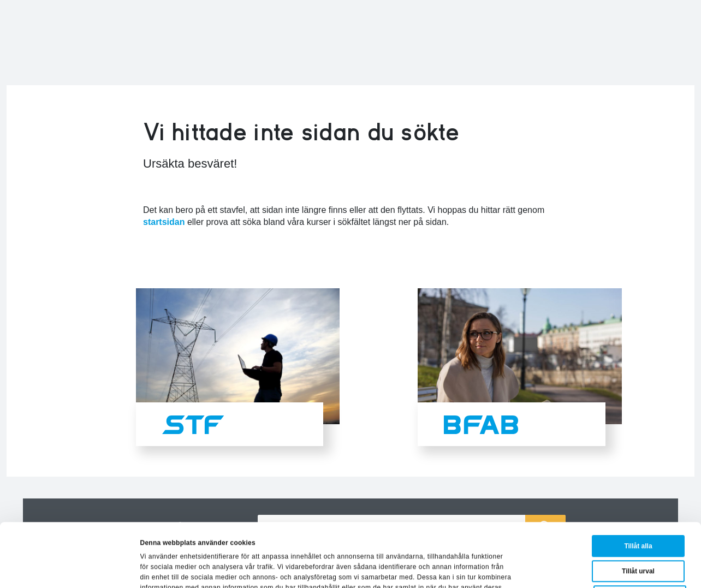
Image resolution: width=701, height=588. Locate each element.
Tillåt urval (638, 512)
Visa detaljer (510, 568)
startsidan (164, 222)
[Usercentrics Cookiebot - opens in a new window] (71, 568)
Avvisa (640, 537)
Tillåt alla (638, 486)
